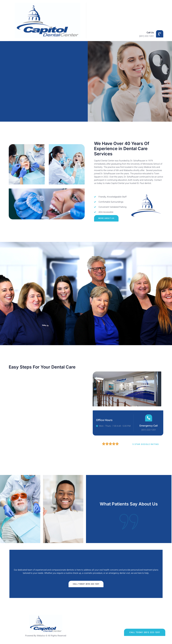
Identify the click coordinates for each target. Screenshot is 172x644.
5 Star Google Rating (146, 444)
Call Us (150, 32)
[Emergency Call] (149, 418)
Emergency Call (149, 426)
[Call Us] (160, 34)
